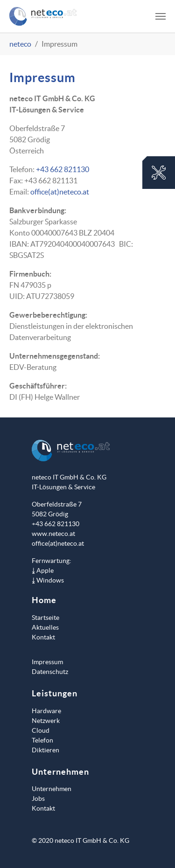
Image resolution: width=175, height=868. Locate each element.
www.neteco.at (53, 534)
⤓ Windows (48, 580)
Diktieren (45, 750)
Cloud (41, 730)
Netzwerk (46, 721)
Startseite (45, 618)
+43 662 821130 (63, 169)
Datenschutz (50, 672)
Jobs (38, 799)
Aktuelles (45, 627)
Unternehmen (52, 789)
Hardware (46, 711)
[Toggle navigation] (161, 16)
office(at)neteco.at (60, 192)
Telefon (42, 740)
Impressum (47, 662)
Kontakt (43, 637)
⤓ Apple (43, 570)
